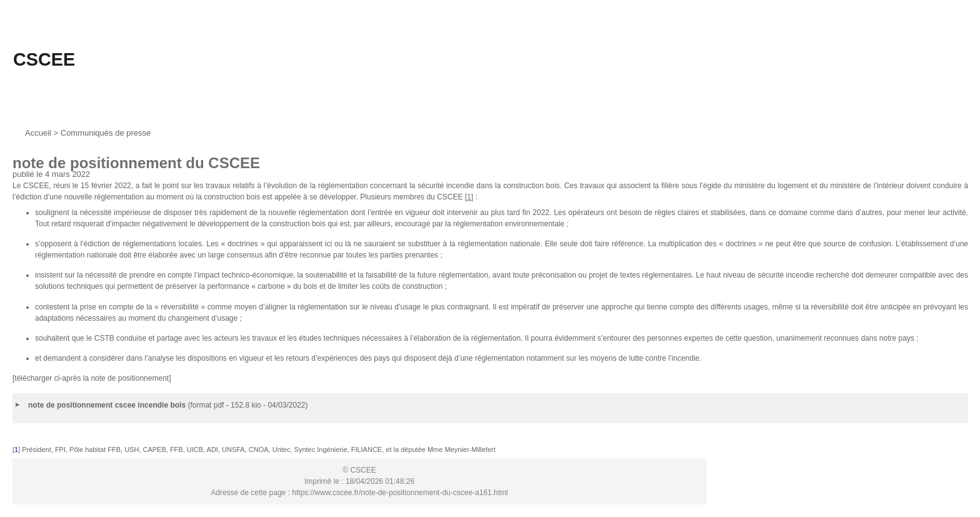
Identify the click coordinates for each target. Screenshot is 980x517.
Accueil (38, 133)
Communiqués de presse (106, 133)
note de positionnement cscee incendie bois (107, 405)
